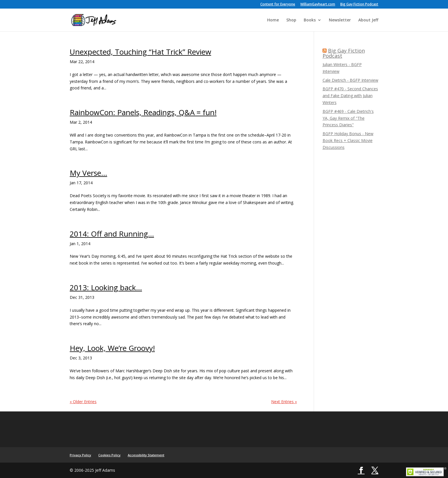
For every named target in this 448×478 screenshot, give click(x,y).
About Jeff (368, 20)
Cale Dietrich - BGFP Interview (350, 80)
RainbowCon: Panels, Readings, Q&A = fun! (143, 112)
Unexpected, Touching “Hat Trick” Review (140, 52)
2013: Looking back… (106, 287)
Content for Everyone (278, 5)
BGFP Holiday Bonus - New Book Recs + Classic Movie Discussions (348, 140)
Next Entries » (284, 402)
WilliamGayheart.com (318, 5)
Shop (291, 20)
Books (310, 20)
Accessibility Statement (146, 455)
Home (273, 20)
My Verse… (88, 173)
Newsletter (340, 20)
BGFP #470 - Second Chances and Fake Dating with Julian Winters (350, 96)
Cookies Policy (109, 455)
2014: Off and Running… (112, 234)
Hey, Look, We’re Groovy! (112, 348)
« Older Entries (83, 402)
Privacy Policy (80, 455)
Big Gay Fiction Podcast (359, 5)
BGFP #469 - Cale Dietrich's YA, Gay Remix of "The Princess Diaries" (348, 118)
